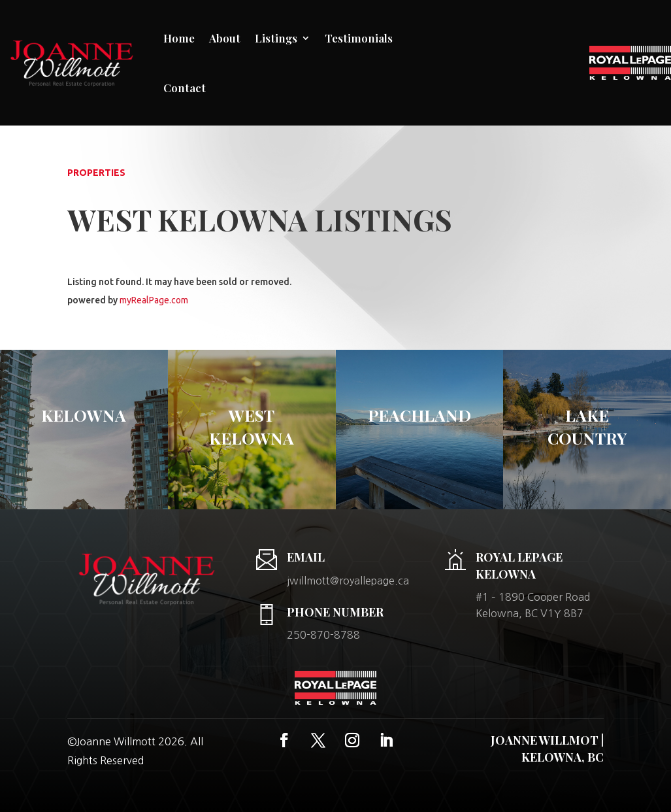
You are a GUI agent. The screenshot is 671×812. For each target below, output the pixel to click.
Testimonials (359, 38)
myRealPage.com (154, 300)
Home (179, 38)
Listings (276, 38)
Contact (185, 88)
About (225, 38)
